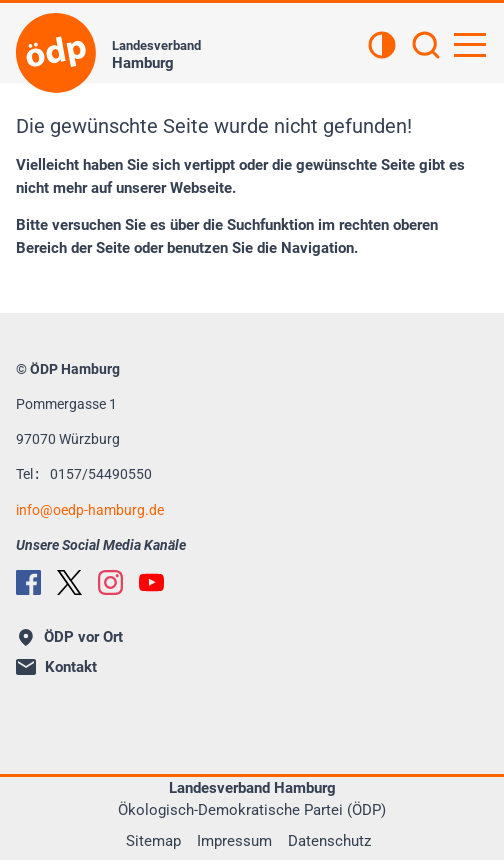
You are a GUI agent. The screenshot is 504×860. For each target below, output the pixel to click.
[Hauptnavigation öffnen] (470, 45)
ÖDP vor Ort (71, 637)
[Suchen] (426, 47)
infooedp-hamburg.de (90, 510)
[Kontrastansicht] (382, 47)
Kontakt (56, 667)
